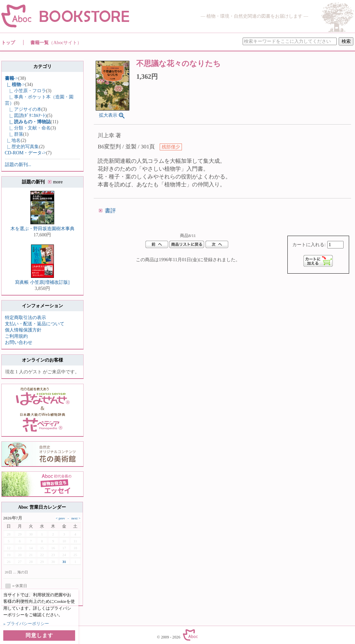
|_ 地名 (13, 140)
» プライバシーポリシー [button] (26, 624)
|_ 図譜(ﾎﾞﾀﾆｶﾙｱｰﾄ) (26, 115)
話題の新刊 (42, 182)
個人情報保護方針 (23, 330)
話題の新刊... (18, 164)
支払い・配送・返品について (35, 324)
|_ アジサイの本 (23, 109)
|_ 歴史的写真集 (22, 146)
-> (12, 78)
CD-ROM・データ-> (25, 153)
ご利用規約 (16, 336)
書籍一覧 (56, 42)
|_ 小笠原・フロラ (25, 91)
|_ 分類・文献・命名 (28, 128)
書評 (110, 211)
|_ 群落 (14, 134)
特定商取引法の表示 (25, 317)
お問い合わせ (19, 342)
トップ (8, 42)
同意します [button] (39, 635)
